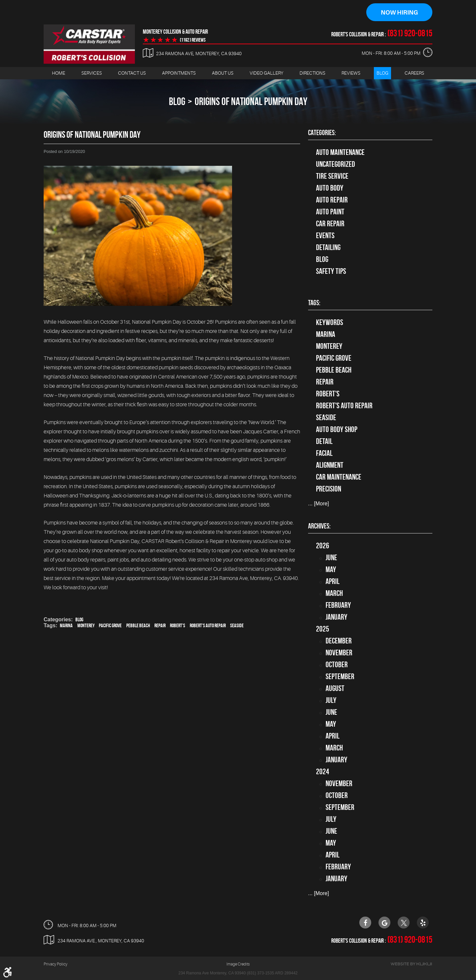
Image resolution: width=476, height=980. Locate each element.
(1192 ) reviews (193, 40)
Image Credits (238, 964)
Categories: (322, 132)
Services (92, 73)
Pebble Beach (138, 625)
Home (59, 73)
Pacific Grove (110, 625)
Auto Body (330, 188)
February (338, 605)
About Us (223, 73)
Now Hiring (399, 13)
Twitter (404, 923)
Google (384, 923)
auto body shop (337, 430)
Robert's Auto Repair (208, 625)
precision (329, 489)
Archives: (319, 526)
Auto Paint (330, 212)
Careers (414, 73)
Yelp (423, 923)
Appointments (179, 73)
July (331, 700)
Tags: (314, 303)
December (339, 641)
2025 (323, 629)
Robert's (178, 625)
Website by (411, 964)
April (333, 581)
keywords (330, 323)
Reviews (351, 73)
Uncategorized (336, 164)
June (331, 558)
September (340, 676)
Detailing (328, 247)
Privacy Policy (56, 964)
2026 (323, 546)
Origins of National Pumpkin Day (251, 101)
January (337, 617)
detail (324, 442)
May (331, 569)
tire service (332, 176)
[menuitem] (59, 73)
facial (324, 454)
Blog (382, 73)
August (335, 688)
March (334, 593)
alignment (330, 465)
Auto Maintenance (340, 152)
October (337, 665)
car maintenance (339, 477)
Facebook (365, 923)
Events (325, 236)
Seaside (237, 625)
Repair (160, 625)
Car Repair (330, 224)
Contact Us (132, 73)
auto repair (332, 200)
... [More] (318, 504)
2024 (323, 772)
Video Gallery (266, 73)
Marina (66, 625)
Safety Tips (331, 271)
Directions (312, 73)
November (339, 653)
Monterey (86, 625)
